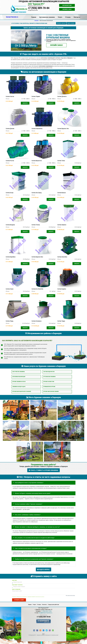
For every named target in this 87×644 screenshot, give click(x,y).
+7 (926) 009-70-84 (39, 8)
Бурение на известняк (49, 381)
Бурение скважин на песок (19, 381)
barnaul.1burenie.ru (12, 17)
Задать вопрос (71, 23)
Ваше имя (14, 579)
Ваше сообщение (16, 588)
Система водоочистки (49, 371)
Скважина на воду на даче (19, 386)
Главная (34, 17)
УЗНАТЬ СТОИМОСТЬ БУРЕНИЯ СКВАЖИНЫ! (43, 470)
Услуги (60, 17)
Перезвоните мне (67, 5)
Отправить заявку (19, 599)
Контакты (77, 17)
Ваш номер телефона (17, 584)
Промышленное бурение (49, 386)
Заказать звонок (61, 23)
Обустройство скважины (19, 371)
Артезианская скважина (47, 17)
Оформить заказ (67, 9)
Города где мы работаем (54, 603)
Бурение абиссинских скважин (51, 391)
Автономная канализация (19, 376)
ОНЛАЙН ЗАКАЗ (56, 45)
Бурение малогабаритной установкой (22, 391)
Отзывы (68, 17)
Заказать (25, 103)
